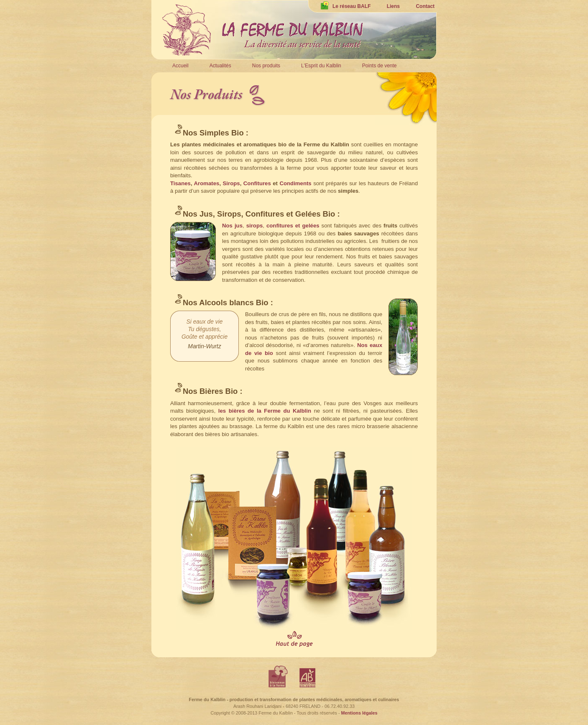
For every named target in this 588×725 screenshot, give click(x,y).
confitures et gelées (292, 226)
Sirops (231, 183)
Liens (393, 6)
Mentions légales (359, 713)
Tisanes (180, 183)
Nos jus (232, 226)
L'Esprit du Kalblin (321, 66)
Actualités (220, 66)
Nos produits (266, 66)
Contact (425, 6)
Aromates (207, 183)
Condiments (295, 183)
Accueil (180, 66)
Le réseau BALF (346, 6)
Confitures (257, 183)
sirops (255, 226)
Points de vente (380, 66)
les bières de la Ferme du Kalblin (265, 411)
